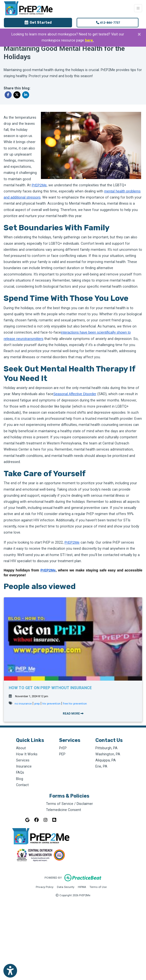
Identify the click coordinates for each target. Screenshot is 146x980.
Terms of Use (98, 887)
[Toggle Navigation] (138, 8)
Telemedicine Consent (64, 810)
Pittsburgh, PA (106, 748)
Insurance (24, 766)
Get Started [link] (38, 23)
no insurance (23, 704)
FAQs (20, 773)
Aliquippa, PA (106, 760)
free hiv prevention (75, 704)
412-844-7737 (108, 23)
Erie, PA (101, 766)
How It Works (27, 754)
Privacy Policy (45, 887)
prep (37, 704)
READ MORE (73, 714)
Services (23, 760)
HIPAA (82, 887)
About (21, 748)
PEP (62, 754)
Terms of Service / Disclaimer (69, 804)
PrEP (63, 748)
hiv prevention (52, 704)
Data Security (66, 887)
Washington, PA (108, 754)
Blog (20, 779)
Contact (22, 785)
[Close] (139, 34)
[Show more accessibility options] (10, 971)
